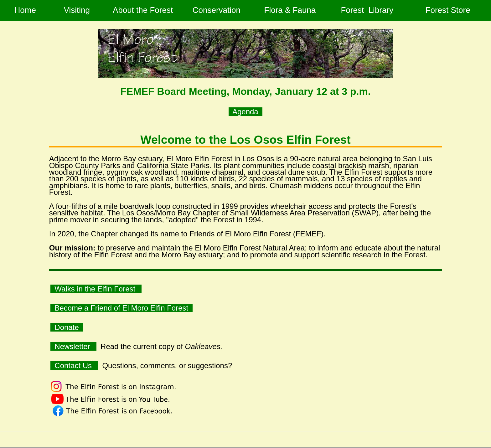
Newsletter (73, 346)
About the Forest (143, 10)
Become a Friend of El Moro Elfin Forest (121, 308)
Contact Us (74, 366)
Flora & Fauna (290, 10)
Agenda (246, 112)
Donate (67, 327)
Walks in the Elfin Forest (96, 289)
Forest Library (368, 10)
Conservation (217, 10)
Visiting (77, 10)
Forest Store (449, 10)
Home (25, 10)
